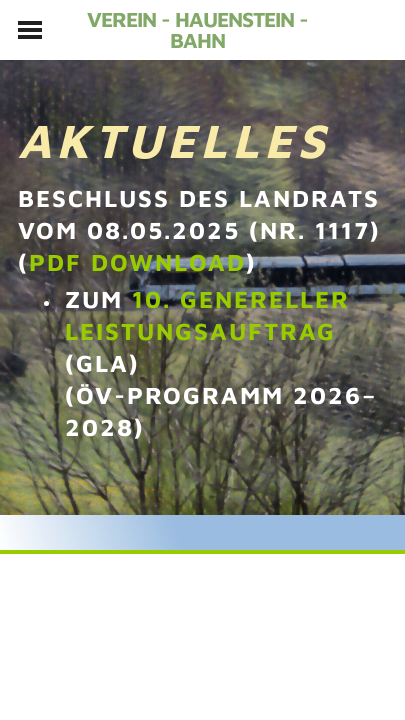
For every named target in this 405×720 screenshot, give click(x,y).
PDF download (137, 262)
